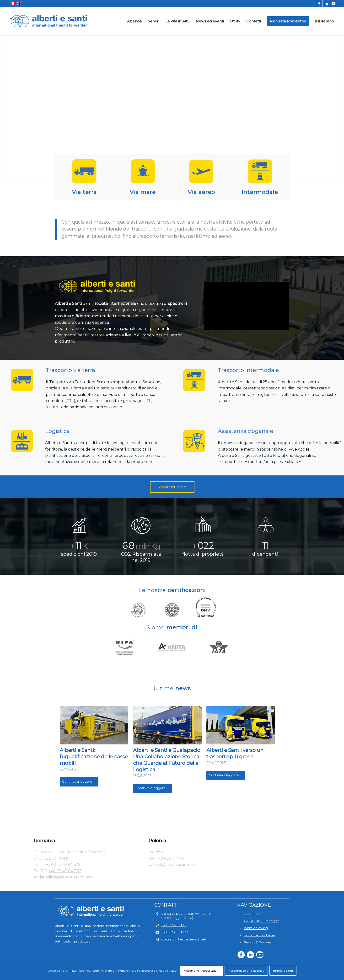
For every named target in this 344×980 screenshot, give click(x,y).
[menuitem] (134, 21)
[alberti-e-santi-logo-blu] (48, 21)
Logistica (57, 431)
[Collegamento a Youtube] (333, 4)
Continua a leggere (79, 781)
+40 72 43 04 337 (65, 871)
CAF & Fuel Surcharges (262, 921)
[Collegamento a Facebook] (319, 4)
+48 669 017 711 (170, 858)
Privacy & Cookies (258, 942)
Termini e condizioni (259, 935)
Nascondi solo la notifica (246, 971)
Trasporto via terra (70, 370)
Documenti (253, 914)
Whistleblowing (256, 928)
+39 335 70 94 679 (63, 864)
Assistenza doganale (246, 431)
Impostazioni (283, 971)
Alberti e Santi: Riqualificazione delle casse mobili (94, 757)
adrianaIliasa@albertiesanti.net (63, 877)
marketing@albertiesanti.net (184, 939)
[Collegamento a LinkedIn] (326, 4)
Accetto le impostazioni (202, 971)
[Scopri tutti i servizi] (172, 487)
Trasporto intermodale (248, 370)
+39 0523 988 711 (174, 925)
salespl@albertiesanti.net (172, 864)
